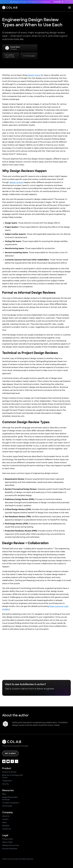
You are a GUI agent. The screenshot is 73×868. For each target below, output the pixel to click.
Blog (4, 794)
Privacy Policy (8, 839)
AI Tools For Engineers (11, 803)
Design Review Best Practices (10, 798)
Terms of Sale (7, 842)
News (4, 822)
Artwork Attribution (10, 849)
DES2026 (6, 826)
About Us (6, 816)
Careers (5, 819)
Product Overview (9, 772)
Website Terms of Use (11, 845)
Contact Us (7, 829)
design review (34, 75)
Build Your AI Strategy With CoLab (13, 776)
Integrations (7, 781)
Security (5, 784)
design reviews (16, 182)
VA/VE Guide (7, 806)
